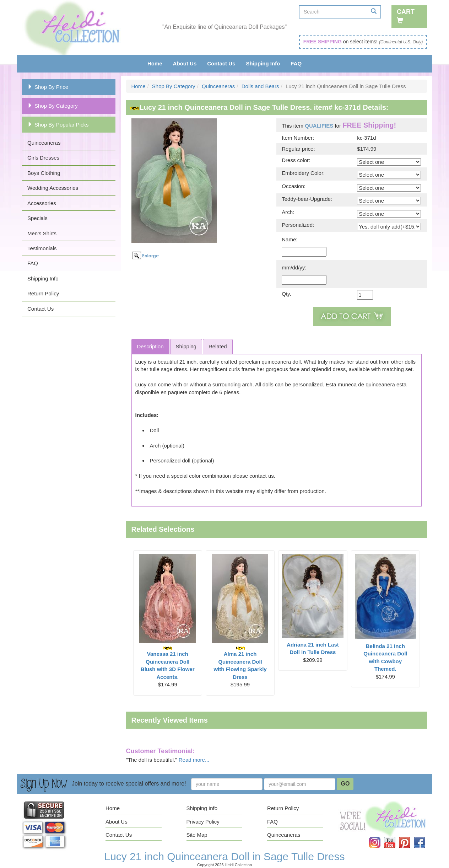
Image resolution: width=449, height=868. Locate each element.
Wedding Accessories (53, 188)
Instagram (380, 837)
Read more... (194, 760)
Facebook (424, 837)
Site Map (197, 835)
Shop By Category (53, 106)
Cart (406, 16)
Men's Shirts (42, 233)
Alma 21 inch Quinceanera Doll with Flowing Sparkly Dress (240, 663)
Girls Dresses (43, 158)
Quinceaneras (44, 143)
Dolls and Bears (260, 86)
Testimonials (42, 248)
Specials (37, 218)
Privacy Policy (203, 822)
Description (150, 346)
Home (155, 63)
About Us (185, 63)
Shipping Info (263, 63)
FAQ (296, 63)
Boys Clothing (44, 173)
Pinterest (410, 837)
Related (218, 346)
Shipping (186, 346)
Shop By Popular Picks (58, 125)
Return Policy (43, 293)
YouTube (395, 837)
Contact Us (221, 63)
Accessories (42, 203)
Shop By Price (48, 87)
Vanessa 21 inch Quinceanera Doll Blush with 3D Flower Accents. (168, 663)
